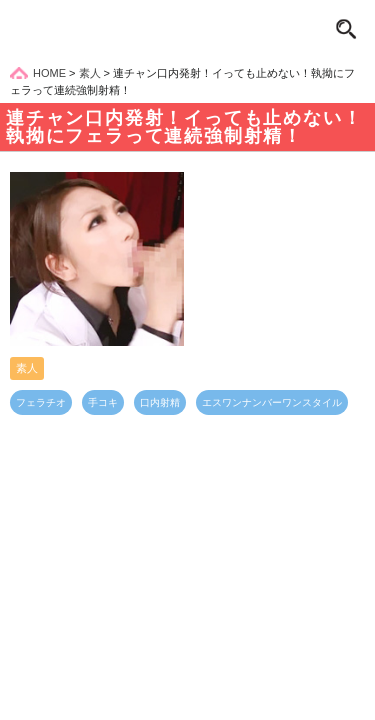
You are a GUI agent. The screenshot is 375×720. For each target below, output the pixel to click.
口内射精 (160, 402)
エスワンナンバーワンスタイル (272, 402)
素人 (27, 368)
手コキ (103, 402)
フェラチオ (41, 402)
